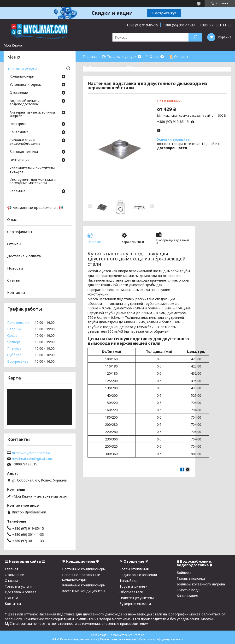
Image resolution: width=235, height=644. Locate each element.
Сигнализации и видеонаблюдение (25, 142)
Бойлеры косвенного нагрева (201, 584)
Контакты (16, 292)
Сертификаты (20, 232)
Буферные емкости (135, 604)
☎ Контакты (138, 67)
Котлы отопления (134, 569)
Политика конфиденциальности (161, 639)
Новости (15, 268)
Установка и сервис (26, 85)
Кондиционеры (22, 77)
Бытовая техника (24, 152)
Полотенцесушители (137, 598)
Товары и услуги (22, 69)
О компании (15, 575)
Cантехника (19, 132)
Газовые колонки (191, 578)
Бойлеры (184, 573)
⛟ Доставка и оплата (102, 67)
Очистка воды (188, 590)
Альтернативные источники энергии (32, 114)
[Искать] (195, 37)
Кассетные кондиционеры (84, 591)
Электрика (18, 124)
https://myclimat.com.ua (31, 453)
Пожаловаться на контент (118, 639)
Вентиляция (20, 160)
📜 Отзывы (178, 56)
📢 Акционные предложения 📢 (35, 207)
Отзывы (14, 244)
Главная (90, 56)
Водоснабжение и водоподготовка (25, 103)
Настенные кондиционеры (84, 569)
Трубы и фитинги (133, 586)
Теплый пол (129, 581)
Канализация (187, 596)
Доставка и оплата (24, 256)
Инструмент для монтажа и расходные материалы (33, 181)
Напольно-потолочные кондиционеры (81, 577)
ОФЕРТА (12, 598)
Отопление (19, 93)
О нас (12, 219)
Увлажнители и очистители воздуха (32, 170)
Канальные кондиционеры (84, 585)
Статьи (14, 280)
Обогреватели (131, 592)
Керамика (18, 191)
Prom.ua (139, 635)
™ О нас (153, 56)
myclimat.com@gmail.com (33, 459)
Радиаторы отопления (138, 575)
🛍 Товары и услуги (119, 56)
